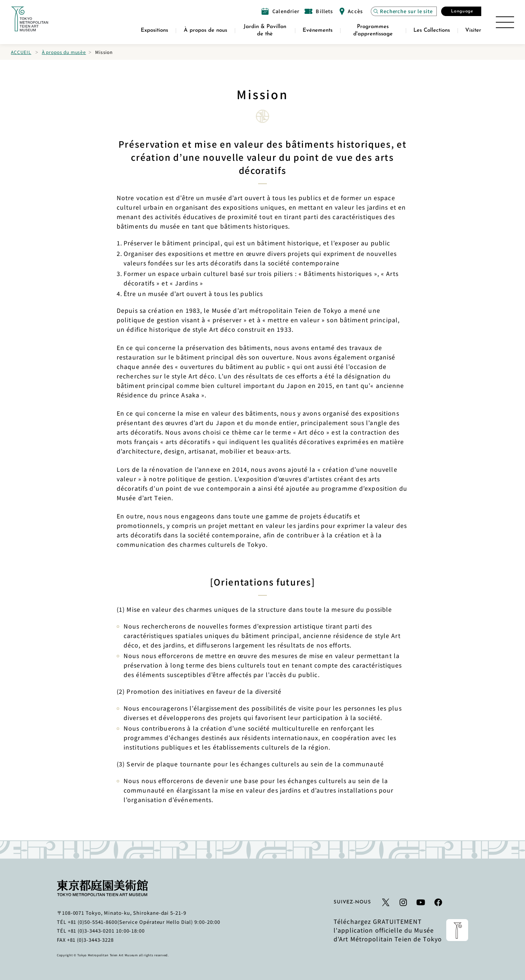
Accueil (21, 52)
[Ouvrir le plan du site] (505, 22)
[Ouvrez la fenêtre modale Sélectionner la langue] (461, 11)
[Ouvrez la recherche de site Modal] (404, 11)
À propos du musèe (64, 52)
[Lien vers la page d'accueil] (30, 19)
